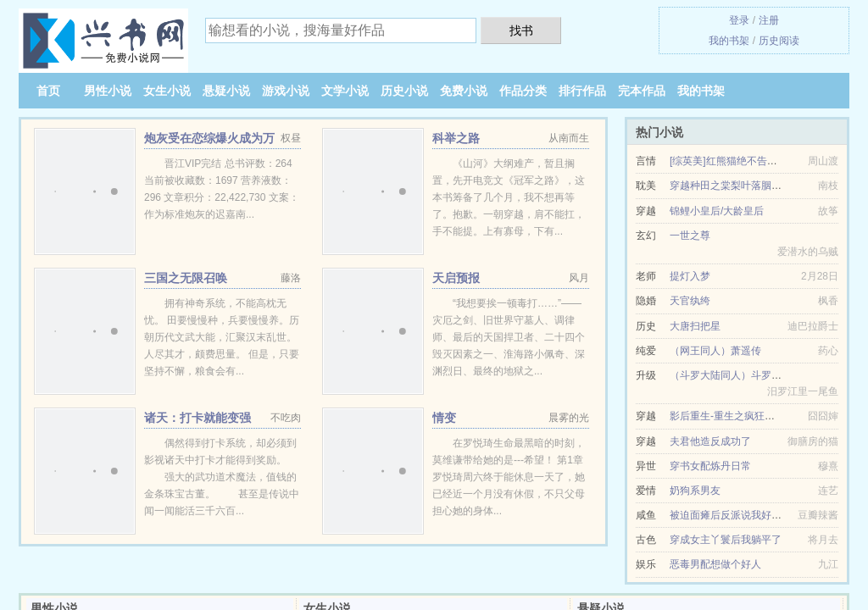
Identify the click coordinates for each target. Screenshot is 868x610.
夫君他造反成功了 (710, 441)
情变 (444, 418)
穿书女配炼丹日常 (710, 466)
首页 (48, 91)
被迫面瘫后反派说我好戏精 (731, 515)
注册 (769, 20)
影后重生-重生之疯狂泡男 (727, 416)
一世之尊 (690, 236)
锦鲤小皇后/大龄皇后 (717, 211)
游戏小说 (286, 91)
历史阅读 (779, 41)
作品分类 (523, 91)
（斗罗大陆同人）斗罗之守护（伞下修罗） (766, 375)
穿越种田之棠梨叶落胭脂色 (731, 186)
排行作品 (582, 91)
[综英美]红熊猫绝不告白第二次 (739, 161)
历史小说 (404, 91)
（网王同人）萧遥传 (715, 351)
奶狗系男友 (695, 491)
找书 (521, 30)
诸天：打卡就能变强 (198, 418)
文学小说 (345, 91)
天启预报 (456, 278)
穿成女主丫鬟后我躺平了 (726, 540)
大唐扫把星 (695, 326)
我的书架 (729, 41)
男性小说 (108, 91)
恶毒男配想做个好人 (715, 564)
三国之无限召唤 (186, 278)
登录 (739, 20)
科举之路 (456, 138)
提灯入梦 (690, 276)
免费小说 (464, 91)
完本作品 (642, 91)
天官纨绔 (690, 301)
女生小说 (167, 91)
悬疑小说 (226, 91)
